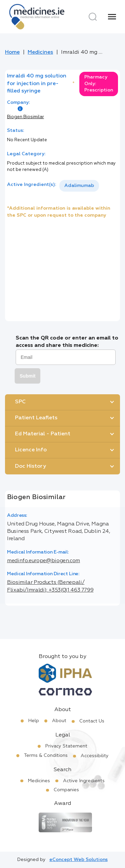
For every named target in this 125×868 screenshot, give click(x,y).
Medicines (40, 52)
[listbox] (79, 186)
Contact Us (92, 721)
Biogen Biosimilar (25, 117)
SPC (20, 402)
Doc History (30, 466)
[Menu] (112, 17)
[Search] (93, 17)
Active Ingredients (84, 781)
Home (12, 52)
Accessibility (95, 756)
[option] (79, 186)
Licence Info (31, 450)
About (59, 721)
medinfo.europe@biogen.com (43, 561)
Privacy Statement (66, 746)
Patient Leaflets (36, 418)
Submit (27, 376)
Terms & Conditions (46, 755)
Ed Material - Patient (43, 434)
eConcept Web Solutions (78, 860)
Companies (66, 790)
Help (34, 721)
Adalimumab (79, 186)
